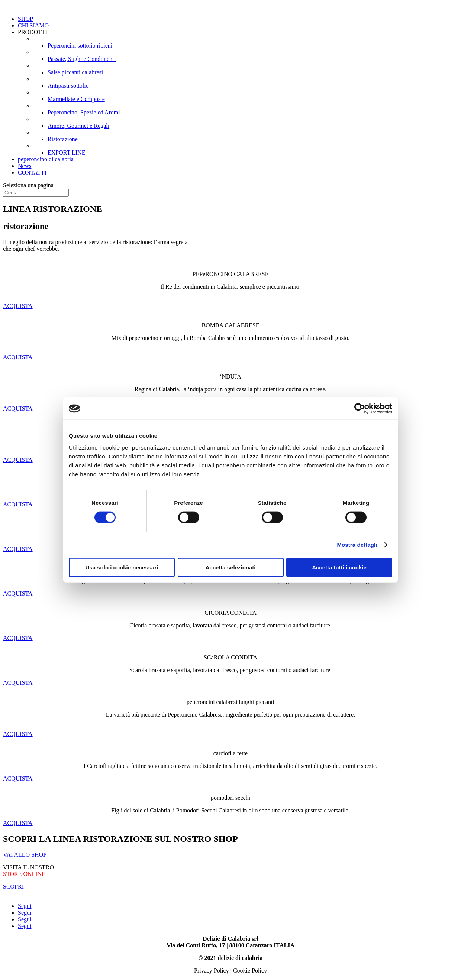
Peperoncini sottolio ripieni (80, 46)
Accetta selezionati (230, 567)
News (25, 166)
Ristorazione (63, 139)
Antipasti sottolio (68, 86)
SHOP (25, 19)
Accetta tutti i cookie (339, 567)
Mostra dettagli (357, 545)
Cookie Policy (250, 971)
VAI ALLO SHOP (25, 855)
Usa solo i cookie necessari (122, 567)
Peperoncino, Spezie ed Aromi (84, 112)
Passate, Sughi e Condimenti (82, 59)
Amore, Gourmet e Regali (78, 126)
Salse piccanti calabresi (75, 72)
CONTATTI (32, 173)
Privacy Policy (212, 971)
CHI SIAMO (33, 25)
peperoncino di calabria (46, 159)
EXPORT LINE (66, 152)
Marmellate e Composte (76, 99)
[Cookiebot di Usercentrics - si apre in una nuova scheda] (360, 409)
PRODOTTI (33, 32)
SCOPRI (13, 887)
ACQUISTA (18, 306)
